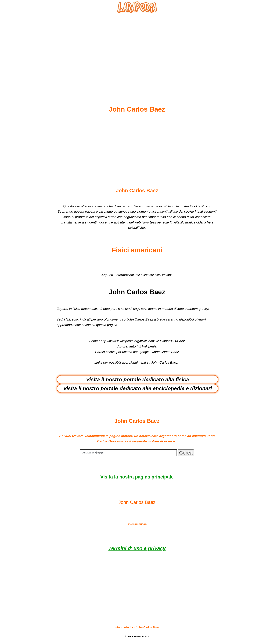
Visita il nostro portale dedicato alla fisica (137, 379)
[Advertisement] (137, 51)
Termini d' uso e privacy (137, 548)
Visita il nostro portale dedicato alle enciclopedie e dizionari (138, 388)
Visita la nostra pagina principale (137, 477)
